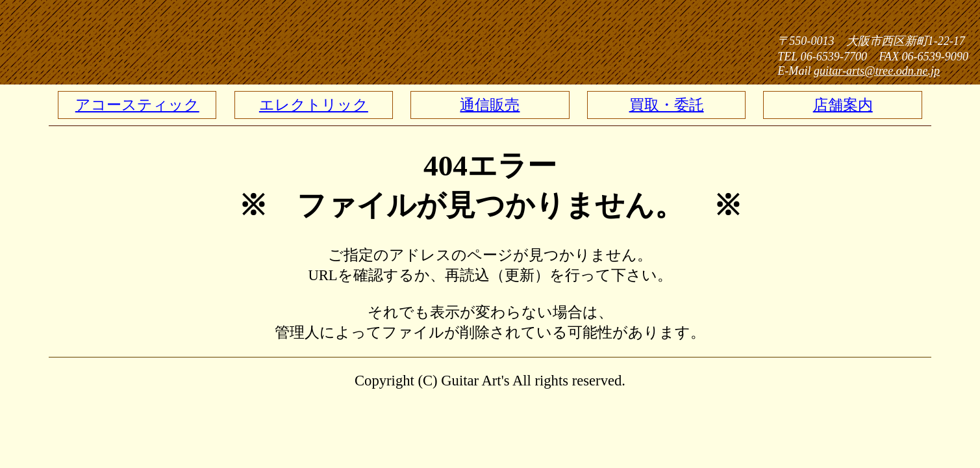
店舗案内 (843, 105)
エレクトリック (314, 105)
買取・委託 (667, 105)
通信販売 (490, 105)
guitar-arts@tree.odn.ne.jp (877, 71)
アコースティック (137, 105)
